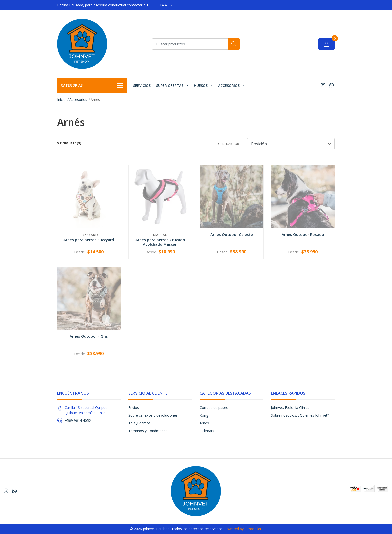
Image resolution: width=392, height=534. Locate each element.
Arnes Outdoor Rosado (303, 234)
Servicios (142, 86)
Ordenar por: (229, 144)
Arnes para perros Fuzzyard (89, 240)
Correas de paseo (214, 408)
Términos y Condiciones (148, 431)
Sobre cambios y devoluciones (153, 415)
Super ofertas (170, 86)
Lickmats (207, 431)
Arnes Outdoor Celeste (232, 234)
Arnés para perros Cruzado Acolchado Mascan (160, 242)
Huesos (201, 86)
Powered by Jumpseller (243, 529)
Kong (204, 415)
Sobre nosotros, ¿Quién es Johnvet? (300, 415)
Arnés (204, 423)
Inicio (61, 100)
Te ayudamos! (140, 423)
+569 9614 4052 (78, 421)
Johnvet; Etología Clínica (290, 408)
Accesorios (229, 86)
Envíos (134, 408)
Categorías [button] (92, 86)
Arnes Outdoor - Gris (89, 336)
